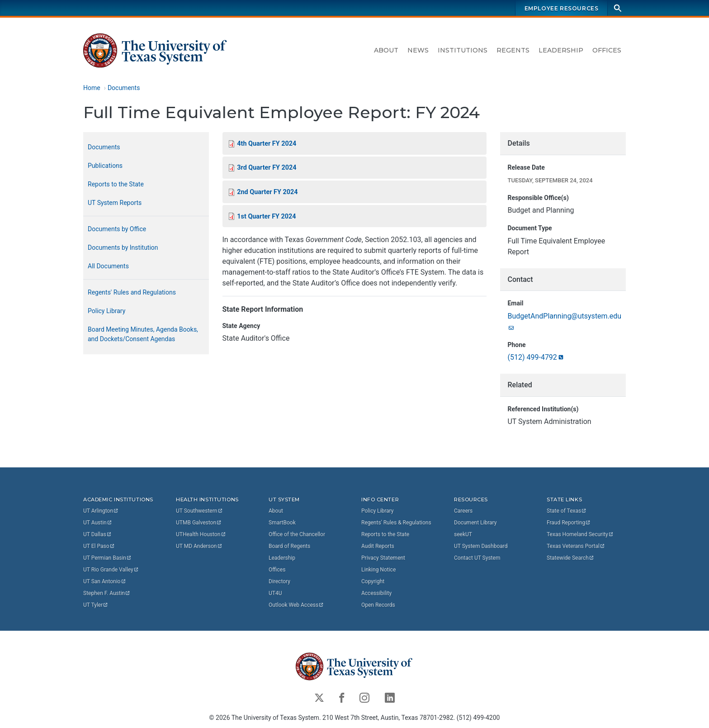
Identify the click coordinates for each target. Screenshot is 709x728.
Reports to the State (116, 184)
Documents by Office (117, 229)
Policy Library (106, 311)
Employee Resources (562, 8)
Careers (463, 510)
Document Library (475, 522)
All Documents (108, 266)
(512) (536, 358)
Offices (607, 50)
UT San (105, 581)
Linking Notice (378, 569)
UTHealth (201, 534)
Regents (513, 50)
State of (567, 510)
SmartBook (282, 522)
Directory (279, 581)
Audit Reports (378, 546)
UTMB (199, 522)
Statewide (571, 557)
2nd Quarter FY (267, 192)
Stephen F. (107, 593)
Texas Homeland (580, 534)
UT (101, 510)
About (386, 50)
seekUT (463, 534)
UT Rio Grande (111, 569)
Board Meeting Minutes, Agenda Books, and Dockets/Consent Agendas (143, 334)
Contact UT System (477, 557)
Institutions (463, 50)
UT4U (275, 593)
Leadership (561, 50)
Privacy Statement (383, 557)
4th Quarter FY (267, 144)
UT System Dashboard (481, 546)
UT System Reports (115, 203)
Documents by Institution (123, 247)
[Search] (618, 8)
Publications (105, 166)
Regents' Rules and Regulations (132, 292)
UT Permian (108, 557)
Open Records (378, 604)
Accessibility (376, 593)
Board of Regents (289, 546)
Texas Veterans (576, 546)
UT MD (199, 546)
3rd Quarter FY (267, 168)
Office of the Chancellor (297, 534)
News (418, 50)
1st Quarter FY (266, 216)
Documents (124, 88)
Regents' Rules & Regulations (396, 522)
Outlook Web (296, 604)
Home (92, 88)
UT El (99, 546)
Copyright (373, 581)
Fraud (569, 522)
